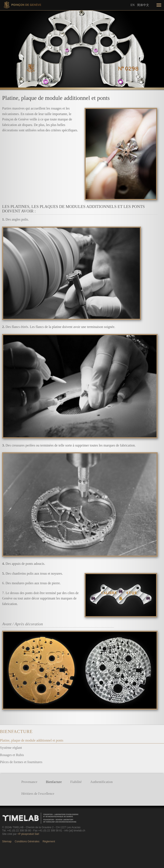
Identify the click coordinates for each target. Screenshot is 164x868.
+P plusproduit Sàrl (28, 834)
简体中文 (143, 5)
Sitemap (7, 841)
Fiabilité (76, 782)
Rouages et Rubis (12, 755)
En (133, 5)
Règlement (49, 841)
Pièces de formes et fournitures (21, 762)
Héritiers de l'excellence (38, 794)
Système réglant (11, 748)
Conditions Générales (27, 841)
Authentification (102, 782)
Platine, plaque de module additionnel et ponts (32, 740)
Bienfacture (16, 731)
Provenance (29, 782)
